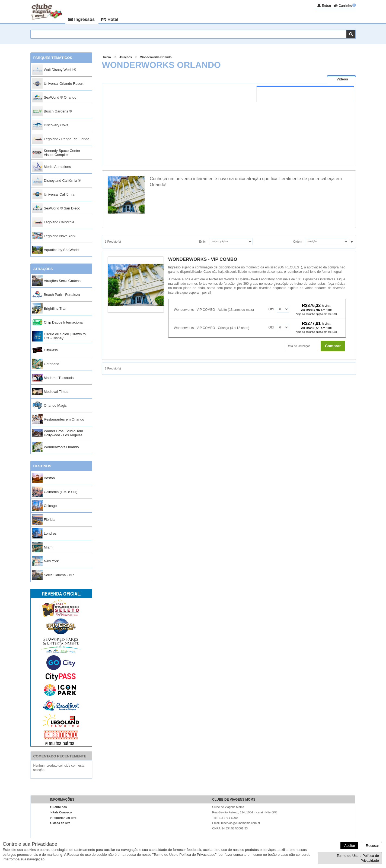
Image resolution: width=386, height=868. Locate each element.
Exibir (203, 242)
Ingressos (82, 19)
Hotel (110, 19)
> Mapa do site (60, 823)
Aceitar (349, 846)
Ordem (298, 242)
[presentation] (341, 79)
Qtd (271, 309)
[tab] (341, 79)
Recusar (372, 846)
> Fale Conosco (61, 812)
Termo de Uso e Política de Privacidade (358, 858)
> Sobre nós (58, 807)
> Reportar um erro (63, 818)
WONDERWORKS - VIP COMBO (203, 259)
